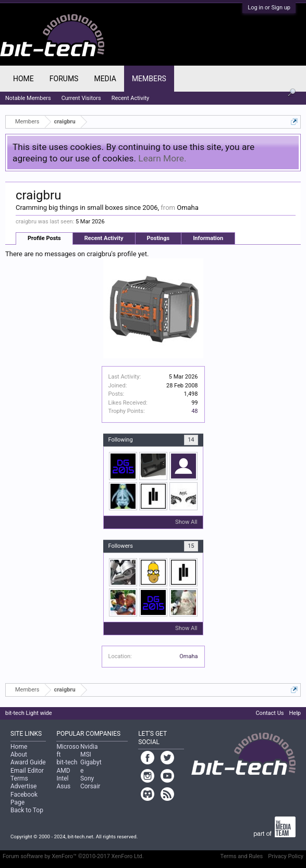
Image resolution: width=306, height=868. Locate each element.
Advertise (23, 786)
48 (194, 411)
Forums (64, 79)
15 (191, 546)
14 (191, 440)
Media (105, 79)
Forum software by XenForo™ (73, 856)
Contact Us (270, 713)
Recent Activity (104, 238)
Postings (158, 238)
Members (149, 79)
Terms (19, 778)
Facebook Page (24, 798)
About (19, 754)
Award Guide (28, 762)
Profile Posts (44, 238)
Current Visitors (81, 98)
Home (23, 79)
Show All (186, 522)
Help (295, 713)
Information (208, 238)
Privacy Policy (286, 856)
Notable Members (28, 98)
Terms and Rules (242, 856)
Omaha (188, 656)
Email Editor (27, 771)
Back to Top (27, 810)
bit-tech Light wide (29, 713)
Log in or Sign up (269, 8)
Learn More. (162, 158)
